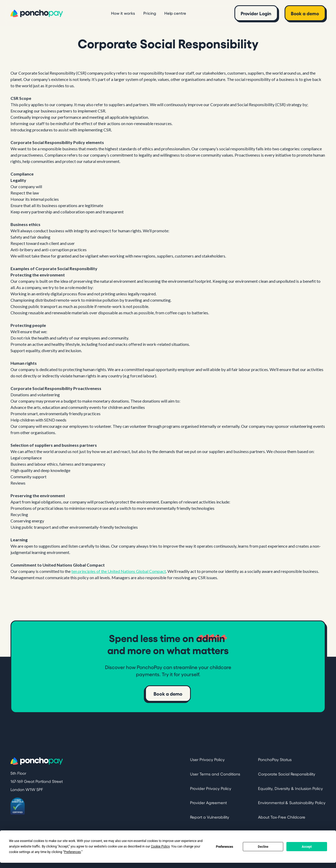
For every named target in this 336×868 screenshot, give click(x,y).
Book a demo (305, 13)
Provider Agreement (208, 802)
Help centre (175, 13)
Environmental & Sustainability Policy (292, 802)
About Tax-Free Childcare (282, 817)
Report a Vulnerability (210, 817)
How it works (123, 13)
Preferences (225, 847)
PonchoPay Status (275, 759)
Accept (307, 847)
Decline (263, 847)
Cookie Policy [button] (160, 846)
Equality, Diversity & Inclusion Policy (290, 788)
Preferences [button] (72, 852)
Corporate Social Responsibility (287, 774)
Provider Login (256, 13)
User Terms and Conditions (215, 774)
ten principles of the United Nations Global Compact (119, 571)
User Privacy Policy (207, 759)
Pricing (150, 13)
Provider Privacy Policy (211, 788)
